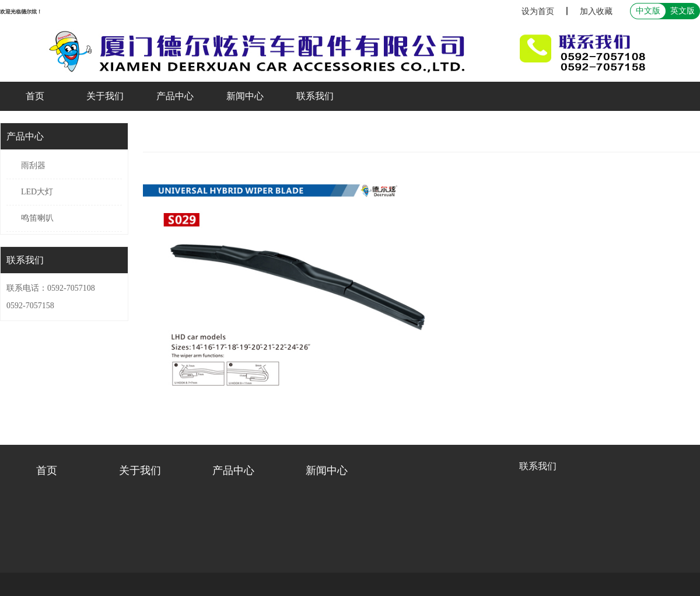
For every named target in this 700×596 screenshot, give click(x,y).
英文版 (682, 11)
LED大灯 (37, 192)
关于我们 (105, 96)
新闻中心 (245, 96)
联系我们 (315, 96)
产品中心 (175, 96)
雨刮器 (33, 165)
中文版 (648, 11)
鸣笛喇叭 (37, 218)
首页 (35, 96)
